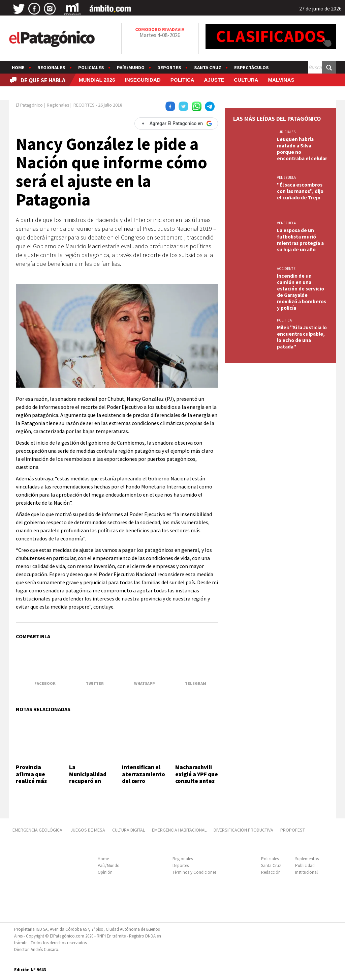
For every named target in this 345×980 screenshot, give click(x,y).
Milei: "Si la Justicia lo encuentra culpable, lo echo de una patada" (302, 337)
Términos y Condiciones (194, 872)
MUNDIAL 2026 (97, 80)
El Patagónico (29, 105)
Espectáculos (252, 67)
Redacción (271, 872)
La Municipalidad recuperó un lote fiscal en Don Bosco (88, 781)
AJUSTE (214, 80)
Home (18, 67)
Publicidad (305, 865)
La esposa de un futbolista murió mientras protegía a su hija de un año (300, 240)
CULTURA (246, 80)
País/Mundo (131, 67)
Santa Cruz (208, 67)
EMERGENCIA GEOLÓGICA (38, 830)
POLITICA (182, 80)
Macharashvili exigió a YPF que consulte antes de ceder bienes (197, 777)
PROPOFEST (293, 830)
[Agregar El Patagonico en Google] (176, 123)
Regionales (51, 67)
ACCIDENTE (287, 269)
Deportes (169, 67)
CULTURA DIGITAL (129, 830)
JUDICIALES (286, 132)
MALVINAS (281, 80)
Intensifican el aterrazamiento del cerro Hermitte (144, 777)
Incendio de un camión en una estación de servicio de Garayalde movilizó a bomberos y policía (302, 292)
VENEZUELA (286, 177)
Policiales (91, 67)
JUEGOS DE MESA (88, 830)
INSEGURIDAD (143, 80)
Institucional (306, 872)
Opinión (105, 872)
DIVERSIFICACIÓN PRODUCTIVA (243, 830)
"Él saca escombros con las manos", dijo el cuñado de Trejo (300, 191)
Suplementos (307, 859)
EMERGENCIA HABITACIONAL (179, 830)
